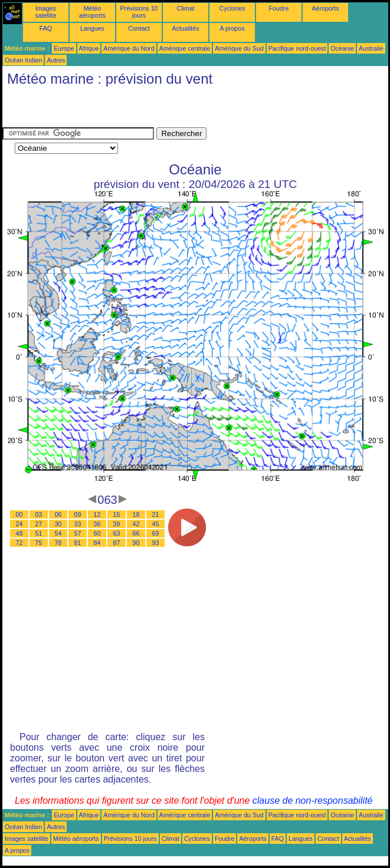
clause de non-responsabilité (313, 801)
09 (78, 514)
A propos (232, 28)
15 (117, 514)
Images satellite (45, 12)
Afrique (89, 48)
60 (97, 533)
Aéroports (325, 8)
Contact (139, 28)
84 (97, 543)
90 (136, 543)
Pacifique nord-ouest (297, 48)
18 (136, 514)
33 (78, 524)
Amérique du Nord (129, 48)
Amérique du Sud (239, 48)
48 (19, 533)
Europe (64, 48)
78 (58, 543)
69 (156, 533)
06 (58, 514)
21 (156, 514)
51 (39, 533)
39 (117, 524)
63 (117, 533)
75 (39, 543)
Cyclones (232, 8)
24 (19, 524)
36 (97, 524)
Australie (371, 48)
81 (78, 543)
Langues (92, 28)
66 (136, 533)
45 (156, 524)
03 (39, 514)
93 (156, 543)
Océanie (342, 48)
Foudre (279, 8)
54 (58, 533)
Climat (185, 8)
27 (39, 524)
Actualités (185, 28)
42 (136, 524)
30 (58, 524)
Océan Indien (23, 60)
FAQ (46, 28)
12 (97, 514)
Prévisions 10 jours (139, 12)
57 (78, 533)
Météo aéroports (92, 12)
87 (117, 543)
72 (19, 543)
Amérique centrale (185, 48)
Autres (56, 60)
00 (19, 514)
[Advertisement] (140, 110)
